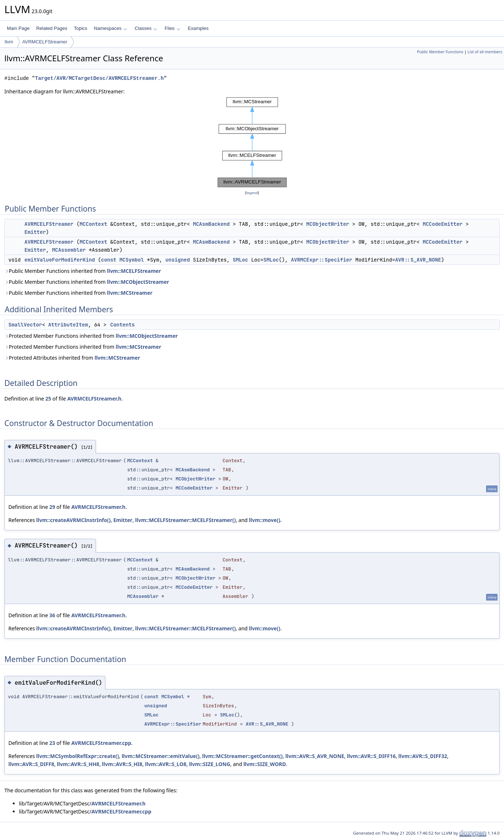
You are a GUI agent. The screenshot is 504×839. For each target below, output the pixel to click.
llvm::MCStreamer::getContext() (242, 756)
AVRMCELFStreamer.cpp (101, 743)
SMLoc (240, 260)
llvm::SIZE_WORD (265, 764)
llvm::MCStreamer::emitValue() (161, 756)
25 (48, 399)
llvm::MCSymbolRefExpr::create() (77, 756)
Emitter (35, 232)
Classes (146, 28)
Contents (122, 325)
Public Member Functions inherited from (83, 271)
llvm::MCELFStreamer (134, 271)
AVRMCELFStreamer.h (94, 399)
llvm (9, 42)
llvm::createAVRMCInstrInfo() (73, 520)
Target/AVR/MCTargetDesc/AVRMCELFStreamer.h (99, 78)
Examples (198, 28)
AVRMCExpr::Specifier (322, 260)
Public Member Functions (440, 52)
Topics (80, 28)
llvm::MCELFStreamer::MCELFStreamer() (186, 520)
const (109, 260)
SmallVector (25, 325)
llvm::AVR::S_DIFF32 (423, 756)
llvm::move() (265, 520)
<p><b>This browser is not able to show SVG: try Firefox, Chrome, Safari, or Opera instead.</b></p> (252, 142)
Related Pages (52, 28)
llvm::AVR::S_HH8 (78, 764)
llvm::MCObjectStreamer (138, 282)
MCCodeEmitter (443, 224)
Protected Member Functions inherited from (91, 336)
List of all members (485, 52)
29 (52, 507)
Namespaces (110, 28)
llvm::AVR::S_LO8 (166, 764)
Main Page (18, 28)
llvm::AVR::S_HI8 (122, 764)
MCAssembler (69, 250)
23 (52, 743)
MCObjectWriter (328, 224)
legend (252, 193)
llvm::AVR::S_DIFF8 (31, 764)
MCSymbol (131, 260)
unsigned (177, 260)
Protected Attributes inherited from (72, 358)
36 (52, 615)
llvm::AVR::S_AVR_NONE (315, 756)
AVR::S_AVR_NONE (418, 260)
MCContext (93, 224)
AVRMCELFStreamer (45, 42)
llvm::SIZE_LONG (210, 764)
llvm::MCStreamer (130, 293)
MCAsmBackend (211, 224)
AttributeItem (68, 325)
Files (172, 28)
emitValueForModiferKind (60, 260)
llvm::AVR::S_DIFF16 (371, 756)
